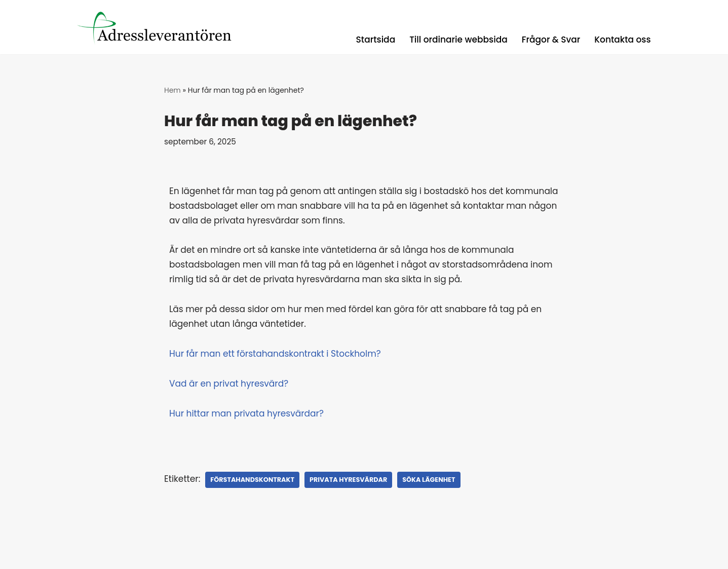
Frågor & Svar (551, 40)
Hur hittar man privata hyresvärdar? (246, 413)
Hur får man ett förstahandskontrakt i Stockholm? (275, 354)
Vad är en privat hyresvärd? (229, 384)
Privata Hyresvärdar (348, 480)
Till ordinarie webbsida (458, 40)
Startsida (376, 40)
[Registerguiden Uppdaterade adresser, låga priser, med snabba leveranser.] (161, 27)
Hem (173, 90)
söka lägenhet (429, 480)
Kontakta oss (622, 40)
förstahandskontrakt (252, 480)
